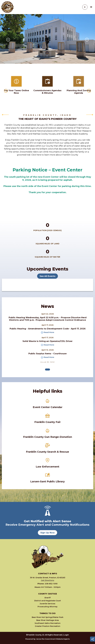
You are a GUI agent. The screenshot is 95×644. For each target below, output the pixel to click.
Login (66, 635)
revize (39, 639)
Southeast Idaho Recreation (48, 623)
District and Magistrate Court (48, 601)
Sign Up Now (47, 533)
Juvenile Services (47, 604)
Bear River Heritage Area (48, 620)
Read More (47, 332)
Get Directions (48, 580)
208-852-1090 (47, 584)
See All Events (47, 276)
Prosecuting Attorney (47, 607)
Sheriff (47, 598)
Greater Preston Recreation (48, 626)
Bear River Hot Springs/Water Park (48, 617)
